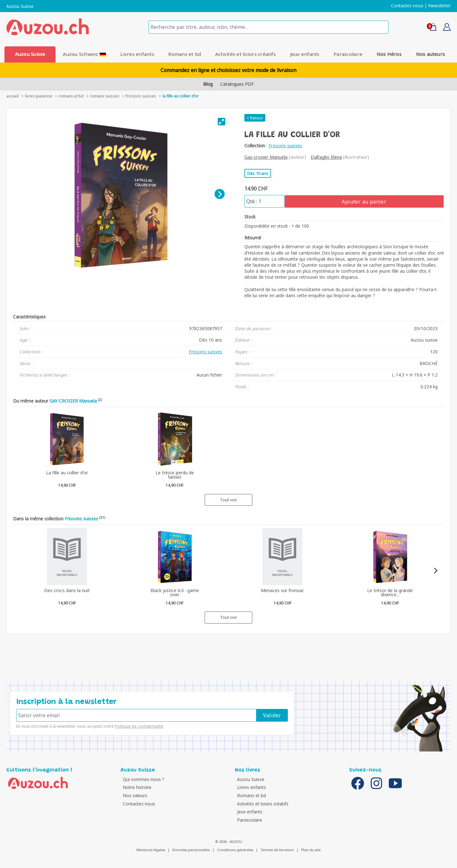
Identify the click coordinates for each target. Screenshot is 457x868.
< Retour (255, 118)
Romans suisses (105, 96)
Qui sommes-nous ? (143, 779)
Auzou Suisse (20, 6)
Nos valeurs (134, 795)
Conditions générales (235, 850)
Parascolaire (349, 54)
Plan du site (311, 850)
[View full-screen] (222, 122)
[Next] (220, 194)
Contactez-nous (407, 6)
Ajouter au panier (364, 202)
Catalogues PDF (237, 84)
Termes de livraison (277, 850)
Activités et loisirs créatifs (245, 54)
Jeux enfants (305, 54)
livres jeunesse (39, 96)
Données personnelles (191, 850)
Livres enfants (137, 54)
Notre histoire (136, 787)
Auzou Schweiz (84, 54)
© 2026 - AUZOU (229, 841)
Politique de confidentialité (139, 726)
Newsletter (439, 6)
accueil (13, 96)
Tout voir (228, 500)
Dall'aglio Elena (326, 157)
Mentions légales (151, 850)
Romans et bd (185, 54)
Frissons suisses (141, 96)
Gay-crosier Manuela (266, 157)
